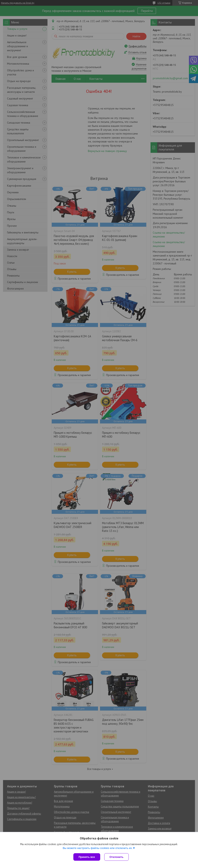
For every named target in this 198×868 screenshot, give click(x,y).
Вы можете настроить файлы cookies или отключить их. (98, 848)
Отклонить (116, 857)
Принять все (87, 857)
